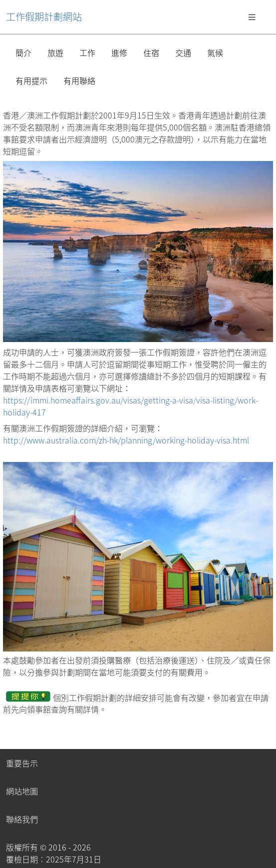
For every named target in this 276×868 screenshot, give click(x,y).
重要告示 (22, 763)
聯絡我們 (22, 819)
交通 (183, 52)
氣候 (215, 52)
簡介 (23, 52)
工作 (87, 52)
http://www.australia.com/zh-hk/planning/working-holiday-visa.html (126, 440)
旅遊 (55, 52)
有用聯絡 (79, 80)
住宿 (151, 52)
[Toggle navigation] (252, 16)
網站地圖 (22, 791)
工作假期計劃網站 (44, 16)
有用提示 (31, 80)
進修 (119, 52)
